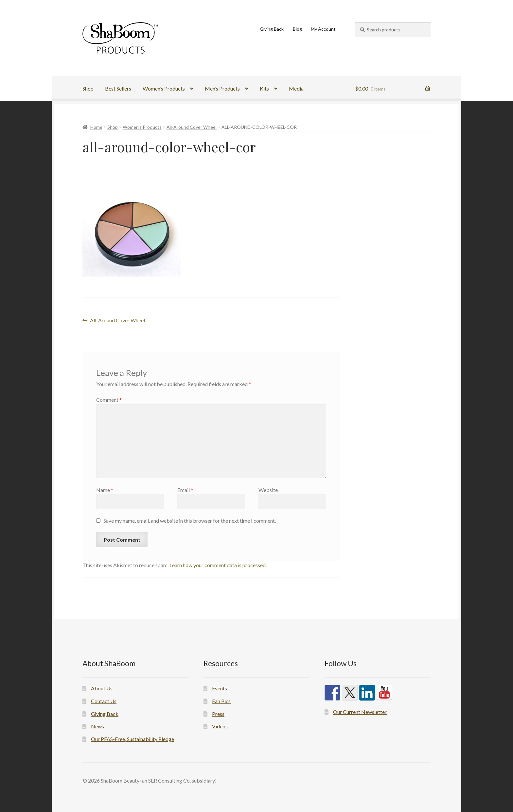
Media (296, 88)
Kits (264, 88)
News (97, 726)
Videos (220, 726)
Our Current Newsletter (360, 712)
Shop (88, 88)
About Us (102, 688)
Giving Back (272, 29)
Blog (297, 29)
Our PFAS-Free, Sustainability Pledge (133, 739)
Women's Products (142, 127)
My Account (323, 29)
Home (96, 127)
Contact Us (104, 701)
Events (220, 688)
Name (105, 490)
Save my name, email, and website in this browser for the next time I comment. (190, 521)
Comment (109, 400)
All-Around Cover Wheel (192, 127)
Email (185, 490)
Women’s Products (164, 88)
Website (268, 490)
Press (218, 714)
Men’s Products (222, 88)
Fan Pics (221, 701)
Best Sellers (118, 88)
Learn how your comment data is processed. (218, 565)
